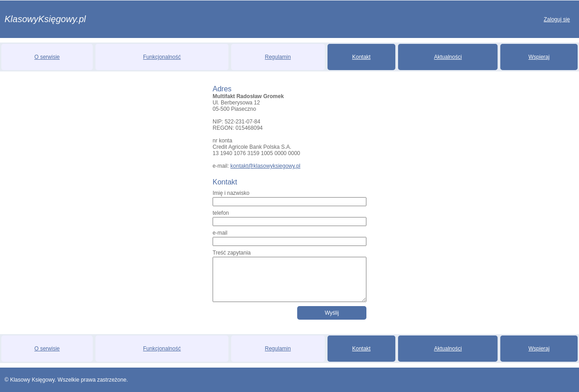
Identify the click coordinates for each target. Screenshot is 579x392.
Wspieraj (539, 57)
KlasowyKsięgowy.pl (45, 19)
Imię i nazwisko (231, 193)
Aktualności (448, 57)
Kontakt (362, 57)
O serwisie (47, 57)
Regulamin (278, 57)
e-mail (220, 233)
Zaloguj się (557, 19)
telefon (221, 213)
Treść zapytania (232, 253)
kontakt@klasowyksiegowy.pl (265, 166)
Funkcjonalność (162, 57)
